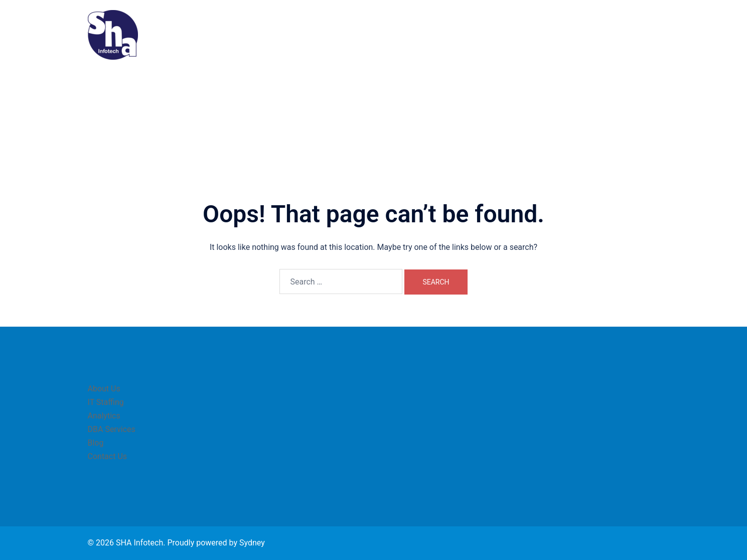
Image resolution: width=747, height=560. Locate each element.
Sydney (252, 543)
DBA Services (554, 35)
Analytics (505, 35)
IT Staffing (460, 35)
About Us (416, 35)
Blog (596, 35)
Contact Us (635, 35)
